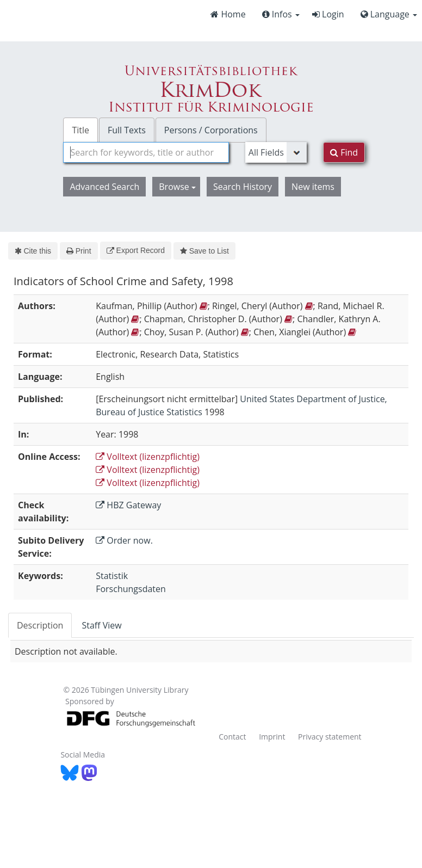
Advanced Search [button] (104, 187)
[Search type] (276, 152)
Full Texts (127, 130)
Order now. (124, 540)
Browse (177, 187)
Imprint (272, 737)
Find (344, 152)
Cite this (33, 251)
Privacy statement (330, 737)
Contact (232, 737)
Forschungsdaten (131, 589)
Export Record (136, 250)
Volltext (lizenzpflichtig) (148, 457)
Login (328, 14)
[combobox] (146, 152)
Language (389, 14)
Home (228, 14)
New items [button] (313, 187)
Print (79, 251)
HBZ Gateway (128, 505)
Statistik (112, 576)
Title (80, 130)
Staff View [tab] (101, 625)
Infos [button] (281, 14)
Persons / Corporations (211, 130)
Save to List (204, 251)
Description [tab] (40, 625)
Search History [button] (243, 187)
